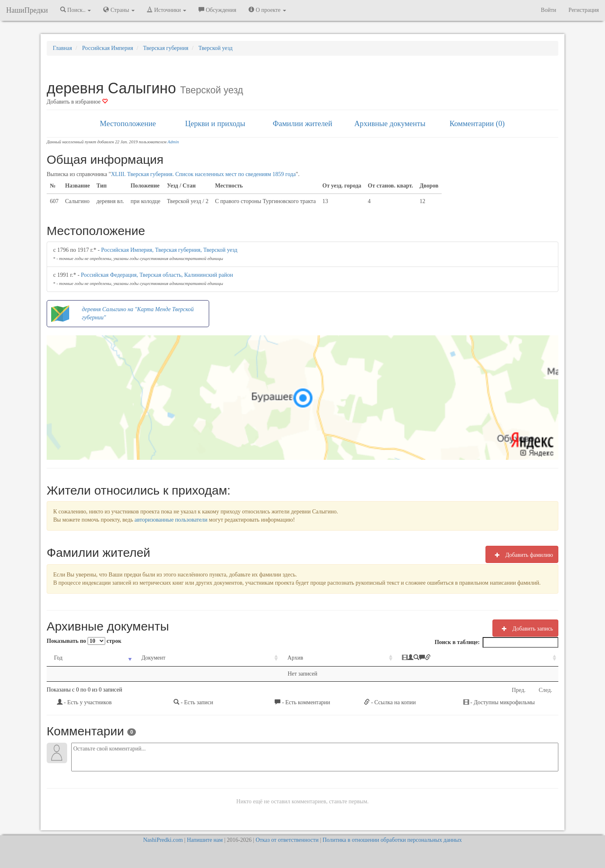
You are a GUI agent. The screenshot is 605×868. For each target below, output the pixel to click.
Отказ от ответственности (287, 840)
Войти (548, 10)
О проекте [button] (267, 10)
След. (545, 690)
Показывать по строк (84, 641)
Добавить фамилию (522, 555)
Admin (173, 142)
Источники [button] (167, 10)
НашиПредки (27, 10)
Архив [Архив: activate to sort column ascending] (295, 658)
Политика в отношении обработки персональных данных (392, 840)
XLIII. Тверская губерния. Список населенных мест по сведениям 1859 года (203, 174)
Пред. (519, 690)
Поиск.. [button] (76, 10)
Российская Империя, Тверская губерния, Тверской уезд (169, 250)
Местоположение (128, 123)
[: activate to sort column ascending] (476, 658)
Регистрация (584, 10)
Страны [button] (119, 10)
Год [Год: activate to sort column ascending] (58, 658)
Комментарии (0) (477, 123)
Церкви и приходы (215, 123)
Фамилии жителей (302, 123)
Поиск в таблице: (497, 642)
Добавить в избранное (77, 102)
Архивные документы (390, 123)
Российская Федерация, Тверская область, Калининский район (157, 275)
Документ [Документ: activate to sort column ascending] (153, 658)
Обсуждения (217, 10)
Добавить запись (525, 628)
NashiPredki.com (163, 840)
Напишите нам (205, 840)
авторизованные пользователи (171, 520)
